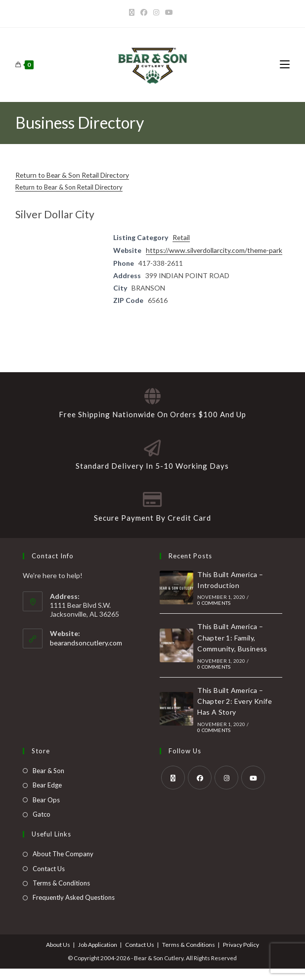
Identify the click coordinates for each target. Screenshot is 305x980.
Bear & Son (48, 782)
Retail (181, 237)
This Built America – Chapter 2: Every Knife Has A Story (235, 713)
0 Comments (214, 614)
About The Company (63, 865)
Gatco (42, 826)
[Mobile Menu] (285, 65)
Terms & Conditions (61, 894)
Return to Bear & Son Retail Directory (73, 175)
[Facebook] (144, 12)
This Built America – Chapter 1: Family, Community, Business (232, 649)
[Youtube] (169, 12)
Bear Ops (46, 811)
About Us (58, 956)
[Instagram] (156, 12)
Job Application (98, 956)
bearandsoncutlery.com (86, 654)
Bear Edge (47, 796)
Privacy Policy (241, 956)
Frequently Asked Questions (74, 909)
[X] (133, 12)
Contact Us (49, 880)
